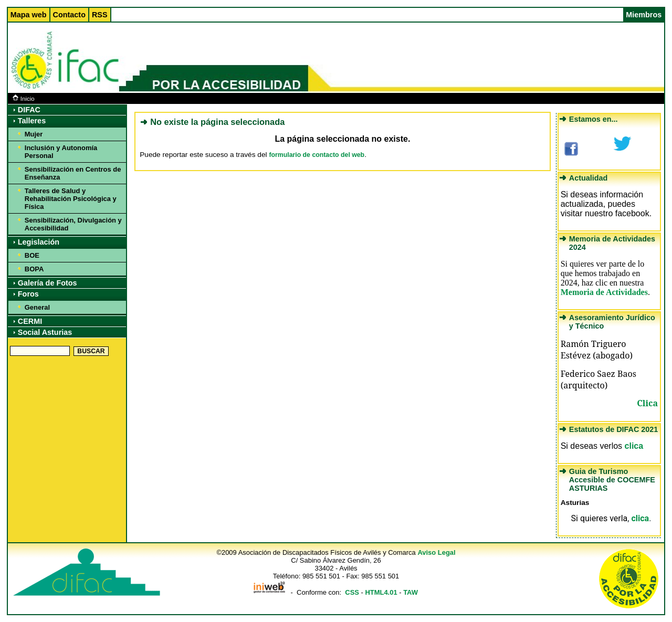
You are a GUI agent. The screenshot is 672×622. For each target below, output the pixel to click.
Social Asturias (45, 332)
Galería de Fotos (48, 283)
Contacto (69, 15)
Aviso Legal (436, 552)
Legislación (39, 242)
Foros (28, 294)
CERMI (30, 321)
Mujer (34, 134)
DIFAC (29, 110)
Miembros (644, 15)
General (37, 307)
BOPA (34, 269)
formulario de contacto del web (317, 155)
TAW (411, 592)
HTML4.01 (381, 592)
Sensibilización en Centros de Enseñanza (73, 173)
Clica (647, 403)
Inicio (24, 99)
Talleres (32, 121)
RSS (100, 15)
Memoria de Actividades (604, 292)
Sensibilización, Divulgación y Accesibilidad (73, 224)
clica (634, 446)
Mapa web (29, 15)
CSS (352, 592)
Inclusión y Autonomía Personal (61, 152)
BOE (32, 255)
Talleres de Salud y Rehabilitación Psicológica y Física (71, 199)
